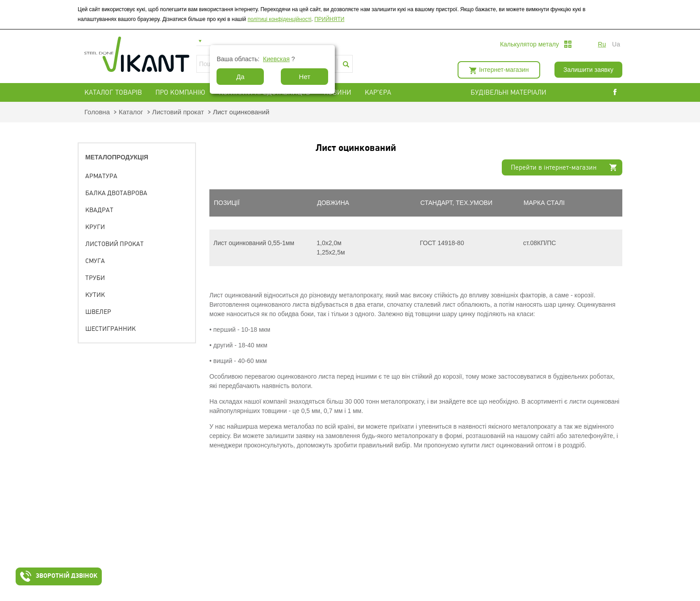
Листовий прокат (178, 112)
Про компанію (180, 92)
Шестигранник (110, 329)
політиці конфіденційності (280, 19)
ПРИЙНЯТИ (329, 19)
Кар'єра (378, 92)
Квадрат (99, 210)
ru (602, 44)
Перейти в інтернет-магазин (554, 167)
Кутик (95, 295)
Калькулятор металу (529, 44)
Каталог (131, 112)
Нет (305, 77)
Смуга (95, 261)
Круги (95, 227)
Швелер (98, 312)
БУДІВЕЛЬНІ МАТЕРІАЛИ (519, 92)
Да (240, 77)
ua (616, 44)
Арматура (101, 176)
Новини (337, 92)
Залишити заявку (588, 70)
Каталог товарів (113, 92)
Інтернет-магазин (504, 70)
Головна (97, 112)
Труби (95, 278)
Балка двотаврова (116, 193)
